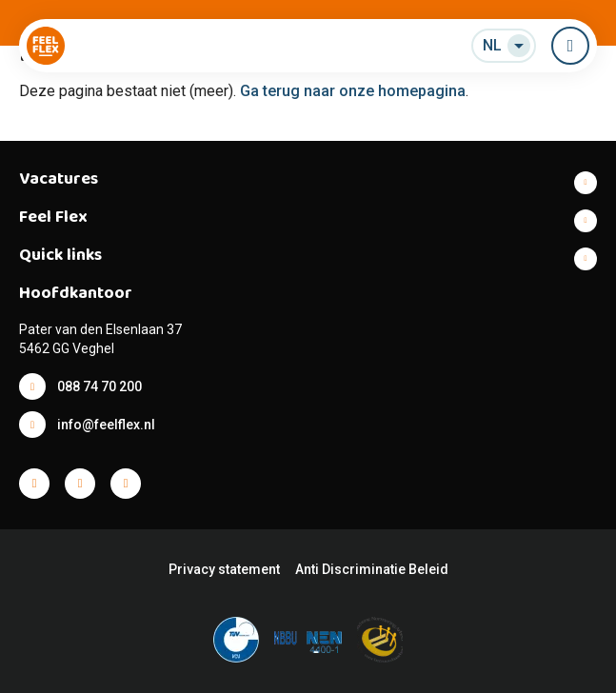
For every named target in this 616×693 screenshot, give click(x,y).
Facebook (34, 484)
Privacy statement (224, 569)
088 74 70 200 (99, 386)
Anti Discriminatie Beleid (372, 569)
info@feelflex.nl (106, 425)
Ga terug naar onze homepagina (353, 91)
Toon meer (308, 183)
